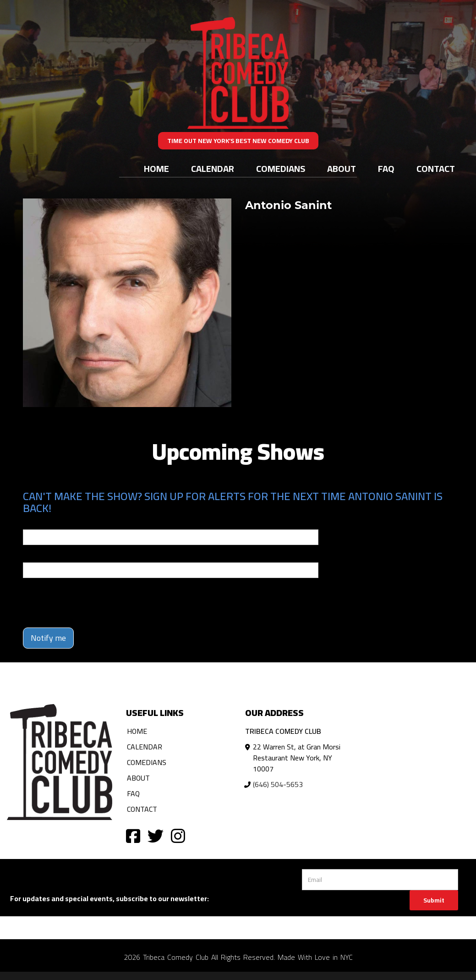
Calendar (213, 168)
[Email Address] (380, 880)
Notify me (48, 638)
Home (156, 168)
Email (31, 523)
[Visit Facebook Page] (133, 835)
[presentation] (93, 603)
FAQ (386, 168)
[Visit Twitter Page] (156, 835)
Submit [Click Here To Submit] (434, 900)
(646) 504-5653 (278, 784)
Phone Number (45, 556)
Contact (436, 168)
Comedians (281, 168)
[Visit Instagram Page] (178, 835)
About (342, 168)
